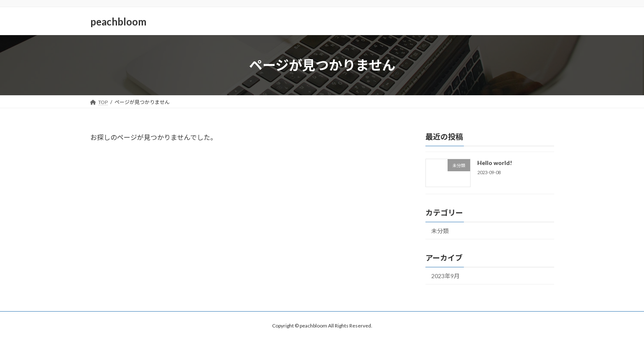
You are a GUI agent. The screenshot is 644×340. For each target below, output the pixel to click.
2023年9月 (445, 276)
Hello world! (494, 163)
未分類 (440, 231)
